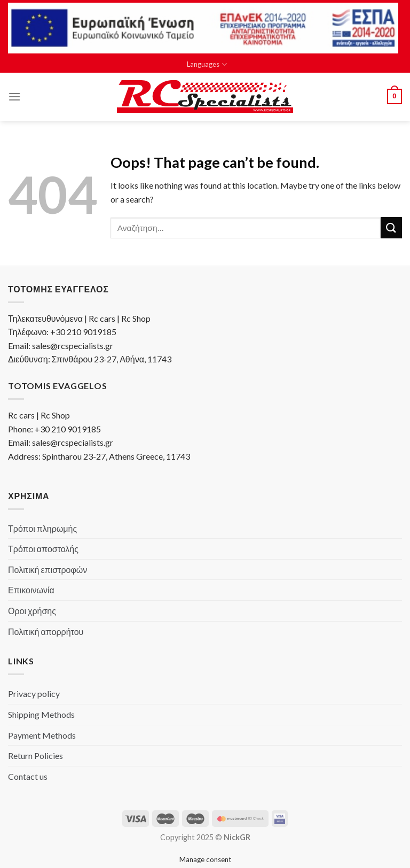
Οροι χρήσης (32, 611)
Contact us (28, 776)
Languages (207, 64)
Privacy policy (34, 693)
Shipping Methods (41, 714)
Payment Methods (42, 735)
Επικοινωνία (31, 590)
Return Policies (36, 755)
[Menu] (14, 96)
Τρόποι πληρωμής (42, 528)
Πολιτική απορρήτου (46, 631)
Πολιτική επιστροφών (48, 569)
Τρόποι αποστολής (43, 549)
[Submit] (391, 227)
